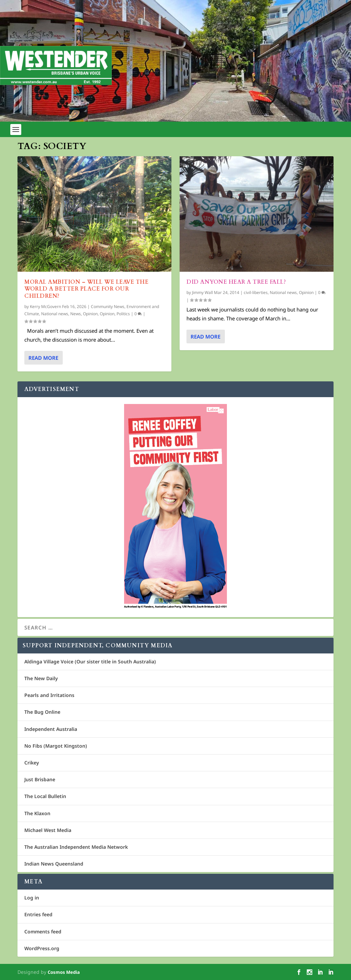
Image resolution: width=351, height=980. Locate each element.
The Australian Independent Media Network (76, 847)
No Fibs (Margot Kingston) (56, 746)
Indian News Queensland (54, 864)
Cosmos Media (64, 972)
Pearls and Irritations (49, 695)
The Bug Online (42, 712)
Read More (43, 358)
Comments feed (43, 932)
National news (55, 314)
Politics (123, 314)
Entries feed (38, 914)
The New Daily (41, 678)
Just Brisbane (40, 779)
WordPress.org (42, 948)
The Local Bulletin (45, 796)
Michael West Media (48, 830)
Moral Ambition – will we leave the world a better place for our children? (86, 289)
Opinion (90, 314)
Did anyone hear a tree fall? (236, 282)
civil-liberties (256, 292)
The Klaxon (37, 813)
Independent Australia (51, 729)
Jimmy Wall (202, 292)
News (76, 314)
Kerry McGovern (45, 307)
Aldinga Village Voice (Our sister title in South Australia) (90, 661)
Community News (108, 307)
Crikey (32, 763)
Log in (32, 898)
